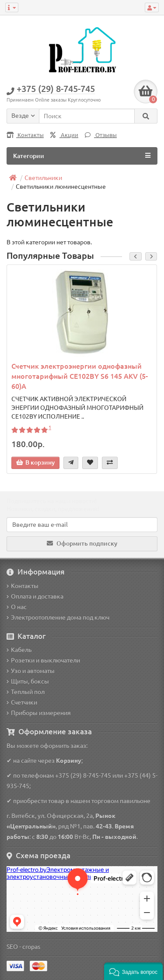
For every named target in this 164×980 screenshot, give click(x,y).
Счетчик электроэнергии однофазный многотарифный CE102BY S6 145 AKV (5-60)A (80, 376)
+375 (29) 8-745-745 (83, 776)
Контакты (25, 135)
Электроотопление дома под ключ (58, 617)
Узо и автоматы (31, 671)
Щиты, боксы (28, 681)
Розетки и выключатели (43, 660)
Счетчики (22, 702)
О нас (17, 607)
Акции (64, 135)
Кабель (19, 650)
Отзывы (101, 135)
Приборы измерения (39, 713)
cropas (31, 947)
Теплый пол (26, 692)
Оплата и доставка (35, 596)
